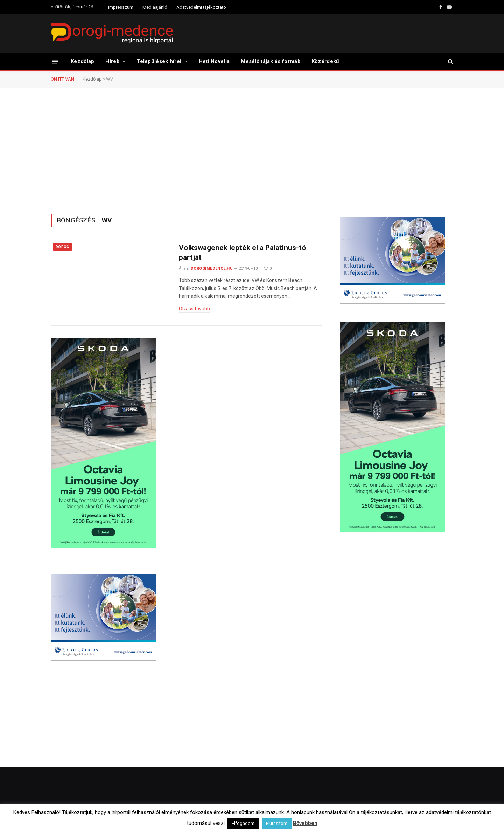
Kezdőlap (82, 61)
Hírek (112, 61)
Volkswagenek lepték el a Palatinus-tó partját (243, 253)
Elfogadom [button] (243, 823)
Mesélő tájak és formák (271, 61)
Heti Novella (214, 61)
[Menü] (55, 61)
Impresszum (121, 7)
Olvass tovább (194, 309)
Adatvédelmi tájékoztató (201, 7)
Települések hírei (159, 61)
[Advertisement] (252, 150)
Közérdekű (325, 61)
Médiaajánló (155, 7)
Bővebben (305, 823)
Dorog (62, 247)
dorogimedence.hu (212, 269)
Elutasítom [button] (277, 823)
